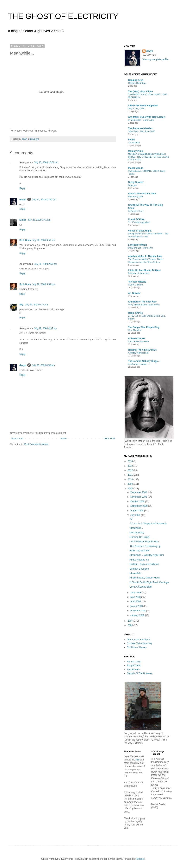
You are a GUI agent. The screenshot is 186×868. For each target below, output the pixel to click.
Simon (23, 220)
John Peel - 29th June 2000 (142, 131)
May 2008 (136, 597)
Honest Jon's (134, 662)
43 (131, 519)
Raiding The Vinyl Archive (142, 350)
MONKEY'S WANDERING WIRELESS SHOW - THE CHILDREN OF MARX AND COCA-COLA (149, 157)
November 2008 (139, 497)
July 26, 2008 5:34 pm (43, 284)
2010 (131, 479)
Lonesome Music (137, 245)
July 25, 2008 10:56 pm (44, 200)
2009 (131, 484)
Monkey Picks (136, 151)
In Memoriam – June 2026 (141, 120)
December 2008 (139, 492)
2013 (131, 466)
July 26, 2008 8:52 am (43, 240)
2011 (131, 475)
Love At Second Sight (141, 587)
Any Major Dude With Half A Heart (147, 117)
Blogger (140, 859)
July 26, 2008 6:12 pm (36, 305)
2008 (131, 489)
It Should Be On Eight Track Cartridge (149, 582)
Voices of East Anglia (140, 231)
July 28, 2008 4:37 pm (45, 328)
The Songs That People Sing (144, 327)
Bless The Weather (140, 551)
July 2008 (136, 515)
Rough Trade (134, 666)
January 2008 (138, 615)
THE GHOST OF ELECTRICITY (63, 16)
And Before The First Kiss (142, 302)
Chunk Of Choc (136, 219)
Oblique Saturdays (137, 83)
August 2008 (137, 511)
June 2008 (136, 593)
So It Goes (25, 240)
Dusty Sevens (136, 182)
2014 (131, 461)
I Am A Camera (135, 285)
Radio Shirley (136, 313)
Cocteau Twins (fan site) (139, 643)
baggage (132, 185)
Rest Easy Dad (135, 196)
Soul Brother (133, 670)
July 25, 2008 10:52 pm (46, 162)
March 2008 (137, 606)
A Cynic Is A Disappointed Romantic (148, 524)
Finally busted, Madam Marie (145, 578)
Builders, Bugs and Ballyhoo (144, 564)
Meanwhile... (136, 528)
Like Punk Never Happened (143, 106)
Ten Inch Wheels (137, 282)
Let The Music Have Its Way (144, 542)
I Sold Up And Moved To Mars (144, 270)
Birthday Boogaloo (139, 569)
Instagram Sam (136, 211)
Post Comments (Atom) (36, 444)
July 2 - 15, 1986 (136, 108)
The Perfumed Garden (140, 128)
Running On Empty (140, 537)
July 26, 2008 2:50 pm (45, 264)
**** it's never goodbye (139, 222)
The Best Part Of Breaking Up (145, 546)
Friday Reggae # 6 (139, 560)
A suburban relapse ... (139, 364)
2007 (131, 621)
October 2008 (138, 501)
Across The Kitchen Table (142, 194)
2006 (131, 625)
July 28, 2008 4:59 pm (43, 365)
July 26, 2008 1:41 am (39, 220)
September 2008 (139, 506)
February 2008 (138, 611)
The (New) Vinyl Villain (140, 91)
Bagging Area (136, 80)
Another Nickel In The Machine (145, 256)
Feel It (131, 140)
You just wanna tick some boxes (144, 305)
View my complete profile (155, 59)
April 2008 (136, 601)
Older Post (109, 439)
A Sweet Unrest (137, 338)
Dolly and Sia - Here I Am (140, 248)
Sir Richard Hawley (137, 647)
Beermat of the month (139, 273)
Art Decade (134, 293)
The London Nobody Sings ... (144, 361)
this (138, 760)
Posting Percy (137, 533)
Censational (134, 143)
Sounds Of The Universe (140, 673)
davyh (23, 200)
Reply (22, 188)
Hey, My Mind (135, 330)
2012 (131, 470)
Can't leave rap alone (138, 341)
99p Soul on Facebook (139, 640)
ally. (22, 305)
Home (64, 439)
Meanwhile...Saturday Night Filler (147, 555)
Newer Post (17, 439)
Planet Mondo (136, 168)
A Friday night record (138, 353)
